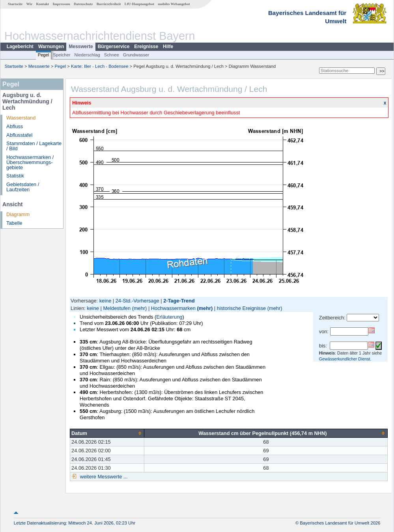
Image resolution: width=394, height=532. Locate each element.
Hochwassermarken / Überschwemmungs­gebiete (30, 162)
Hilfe (168, 47)
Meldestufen (117, 308)
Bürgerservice (114, 47)
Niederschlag (87, 55)
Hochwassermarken (173, 308)
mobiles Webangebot (174, 4)
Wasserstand (21, 118)
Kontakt (42, 4)
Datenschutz (83, 4)
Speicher (62, 55)
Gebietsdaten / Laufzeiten (23, 187)
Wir (30, 4)
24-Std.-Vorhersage (137, 301)
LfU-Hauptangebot (139, 4)
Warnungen (51, 47)
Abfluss (15, 126)
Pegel (44, 55)
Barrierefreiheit (109, 4)
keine (106, 301)
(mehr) (140, 308)
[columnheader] (107, 433)
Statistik (15, 176)
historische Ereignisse (241, 308)
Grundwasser (136, 55)
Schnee (112, 55)
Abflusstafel (19, 135)
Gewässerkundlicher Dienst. (345, 359)
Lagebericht (20, 47)
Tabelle (14, 223)
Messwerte (81, 47)
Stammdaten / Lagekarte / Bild (34, 146)
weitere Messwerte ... (103, 477)
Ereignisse (146, 47)
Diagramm (18, 214)
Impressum (61, 4)
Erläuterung (169, 317)
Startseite (15, 4)
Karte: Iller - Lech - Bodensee (100, 66)
